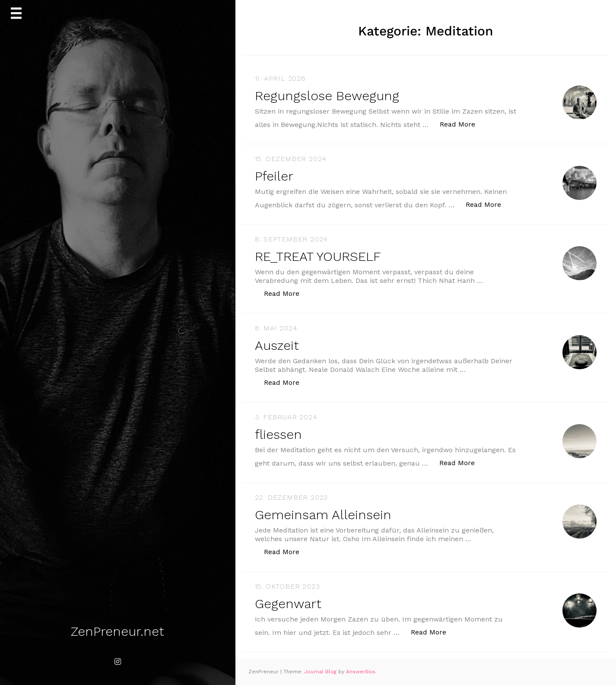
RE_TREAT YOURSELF (318, 256)
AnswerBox (360, 672)
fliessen (278, 434)
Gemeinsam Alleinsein (323, 515)
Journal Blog (321, 672)
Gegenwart (288, 604)
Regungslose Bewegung (327, 96)
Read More (462, 124)
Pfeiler (274, 176)
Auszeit (277, 345)
